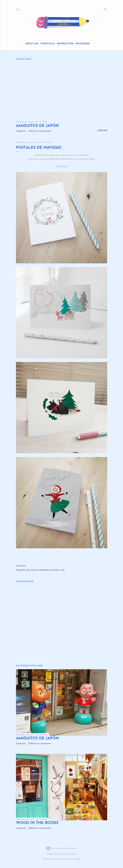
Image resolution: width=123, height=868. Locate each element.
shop (62, 570)
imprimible (44, 570)
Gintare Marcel (70, 854)
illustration (32, 570)
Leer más (102, 131)
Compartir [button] (21, 131)
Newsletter (65, 44)
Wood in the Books (37, 823)
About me (32, 44)
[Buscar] (105, 9)
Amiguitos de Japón (37, 126)
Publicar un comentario (40, 131)
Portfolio (48, 44)
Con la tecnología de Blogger (62, 848)
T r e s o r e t (61, 166)
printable (54, 570)
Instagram (83, 44)
